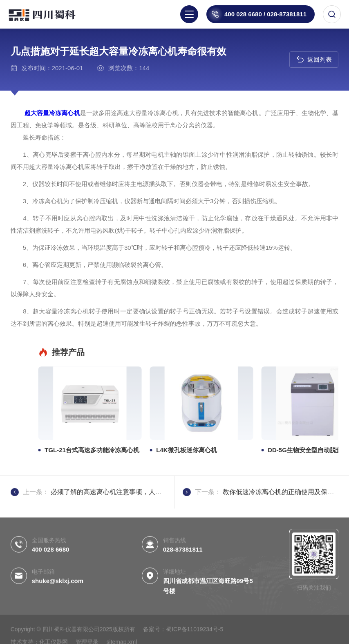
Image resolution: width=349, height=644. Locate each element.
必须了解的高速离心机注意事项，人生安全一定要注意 (129, 510)
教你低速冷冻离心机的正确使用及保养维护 (285, 510)
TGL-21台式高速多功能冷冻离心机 (267, 450)
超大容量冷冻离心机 (39, 113)
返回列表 (314, 59)
